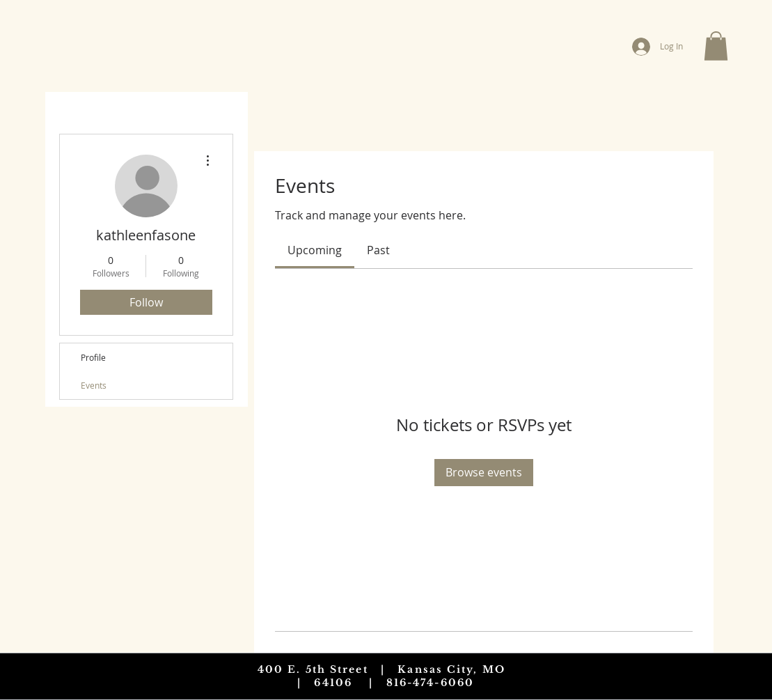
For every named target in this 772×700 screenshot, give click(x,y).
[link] (315, 250)
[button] (716, 46)
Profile (93, 357)
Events (94, 385)
